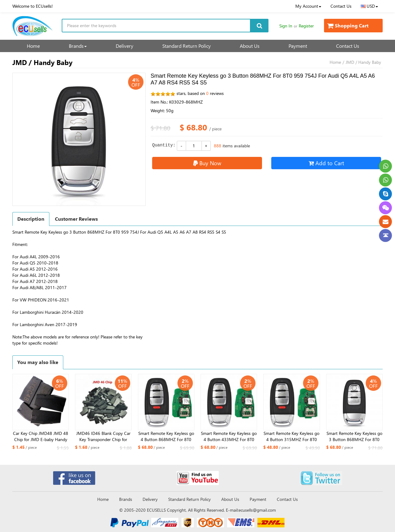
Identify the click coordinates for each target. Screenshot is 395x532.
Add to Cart (326, 163)
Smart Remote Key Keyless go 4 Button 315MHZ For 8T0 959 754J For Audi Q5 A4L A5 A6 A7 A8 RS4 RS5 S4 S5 (291, 436)
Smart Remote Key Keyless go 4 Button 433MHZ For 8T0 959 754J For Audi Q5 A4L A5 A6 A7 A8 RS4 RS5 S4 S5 (229, 436)
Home (33, 46)
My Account (308, 6)
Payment (298, 46)
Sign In (286, 26)
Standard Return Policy (187, 46)
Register (306, 26)
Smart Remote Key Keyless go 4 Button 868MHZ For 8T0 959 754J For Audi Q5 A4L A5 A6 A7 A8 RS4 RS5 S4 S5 (166, 436)
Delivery (125, 46)
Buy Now (207, 163)
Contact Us (341, 6)
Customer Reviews (76, 219)
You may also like (38, 362)
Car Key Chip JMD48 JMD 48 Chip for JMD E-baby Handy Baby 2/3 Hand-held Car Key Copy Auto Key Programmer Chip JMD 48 (41, 436)
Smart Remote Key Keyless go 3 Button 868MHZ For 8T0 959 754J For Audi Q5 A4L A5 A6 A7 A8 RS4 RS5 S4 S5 (354, 436)
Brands (78, 46)
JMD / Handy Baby (363, 62)
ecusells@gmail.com (257, 510)
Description (31, 219)
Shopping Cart (348, 25)
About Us (250, 46)
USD (369, 6)
